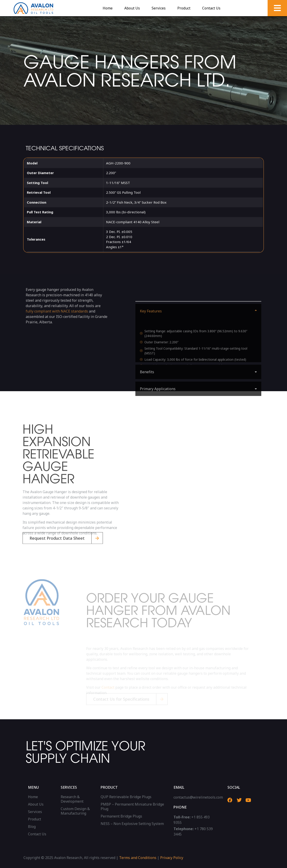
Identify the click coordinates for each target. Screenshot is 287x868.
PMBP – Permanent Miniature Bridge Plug (132, 806)
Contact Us (211, 8)
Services (159, 8)
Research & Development (72, 799)
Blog (32, 827)
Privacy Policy (172, 858)
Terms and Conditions (138, 858)
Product (184, 8)
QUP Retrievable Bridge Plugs (126, 797)
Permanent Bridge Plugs (121, 816)
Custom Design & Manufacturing (75, 811)
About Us (132, 8)
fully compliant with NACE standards (57, 329)
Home (108, 8)
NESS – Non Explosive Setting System (132, 824)
